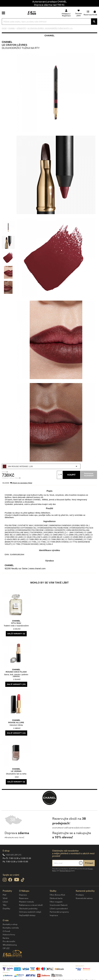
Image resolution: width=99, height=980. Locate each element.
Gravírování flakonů (59, 905)
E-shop (6, 851)
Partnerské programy (59, 912)
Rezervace (24, 898)
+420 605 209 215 (13, 855)
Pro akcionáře (9, 941)
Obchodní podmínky (28, 909)
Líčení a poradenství (59, 909)
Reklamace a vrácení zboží (31, 905)
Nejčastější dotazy (27, 915)
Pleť (4, 895)
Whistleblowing (10, 945)
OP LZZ (6, 948)
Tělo (5, 905)
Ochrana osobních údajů (30, 912)
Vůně (5, 898)
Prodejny (80, 895)
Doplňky (6, 909)
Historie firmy (9, 935)
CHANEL (7, 42)
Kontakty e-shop (10, 924)
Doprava (23, 895)
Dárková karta (56, 898)
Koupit (71, 475)
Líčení (5, 902)
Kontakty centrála (11, 928)
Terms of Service (65, 871)
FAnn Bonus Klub (57, 895)
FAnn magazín (56, 902)
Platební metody (26, 902)
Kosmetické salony (84, 898)
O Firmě (6, 931)
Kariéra (6, 938)
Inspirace (54, 915)
